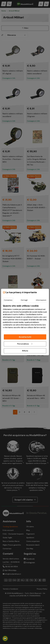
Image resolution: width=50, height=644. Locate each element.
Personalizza (25, 344)
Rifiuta (25, 351)
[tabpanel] (25, 317)
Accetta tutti (25, 337)
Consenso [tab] (8, 300)
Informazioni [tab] (41, 300)
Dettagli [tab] (24, 300)
